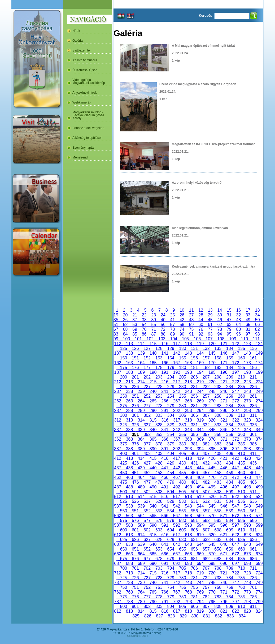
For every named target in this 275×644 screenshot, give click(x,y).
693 (188, 563)
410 (241, 454)
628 (159, 540)
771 (224, 592)
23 (154, 315)
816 (165, 611)
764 (141, 592)
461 (253, 473)
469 (200, 477)
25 (173, 315)
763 (129, 592)
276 (135, 406)
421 (224, 458)
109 (233, 339)
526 (135, 501)
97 (248, 334)
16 (239, 310)
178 (159, 368)
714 (141, 573)
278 (159, 406)
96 (239, 334)
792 (177, 602)
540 (153, 506)
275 (124, 406)
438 (129, 468)
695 (212, 563)
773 (247, 592)
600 (124, 530)
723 (247, 573)
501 (135, 492)
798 (247, 602)
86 (144, 334)
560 (241, 511)
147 (235, 353)
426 (135, 463)
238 (129, 391)
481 (194, 482)
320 (212, 420)
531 (194, 501)
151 (135, 358)
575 (124, 520)
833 (230, 616)
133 (218, 348)
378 (159, 444)
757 (206, 587)
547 (235, 506)
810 (241, 606)
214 (141, 382)
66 (257, 325)
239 (141, 391)
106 (197, 339)
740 (153, 583)
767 (177, 592)
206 (194, 377)
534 (230, 501)
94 (220, 334)
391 (165, 449)
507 (206, 492)
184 (230, 368)
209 (230, 377)
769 (200, 592)
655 (182, 549)
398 (247, 449)
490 (153, 487)
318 (188, 420)
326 (135, 425)
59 (191, 325)
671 (224, 554)
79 (229, 329)
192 (177, 372)
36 (125, 320)
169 (200, 363)
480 (182, 482)
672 (235, 554)
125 (124, 348)
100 (126, 339)
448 (247, 468)
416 (165, 458)
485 (241, 482)
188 (129, 372)
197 (235, 372)
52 (125, 325)
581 (194, 520)
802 (147, 606)
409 (230, 454)
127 (147, 348)
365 (153, 439)
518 (188, 497)
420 (212, 458)
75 (191, 329)
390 (153, 449)
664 (141, 554)
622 (235, 535)
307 (206, 415)
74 (182, 329)
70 (144, 329)
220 (212, 382)
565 (153, 516)
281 (194, 406)
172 (235, 363)
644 (200, 544)
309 (230, 415)
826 (148, 616)
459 (230, 473)
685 (241, 559)
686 (253, 559)
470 (212, 477)
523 (247, 497)
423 (247, 458)
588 (129, 525)
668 (188, 554)
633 (218, 540)
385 (241, 444)
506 (194, 492)
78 (220, 329)
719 (200, 573)
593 (188, 525)
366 (165, 439)
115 (153, 344)
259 (230, 396)
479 (171, 482)
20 (125, 315)
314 (141, 420)
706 (194, 568)
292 (177, 411)
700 (124, 568)
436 (253, 463)
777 (147, 597)
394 (200, 449)
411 (253, 454)
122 (235, 344)
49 (248, 320)
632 (206, 540)
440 (153, 468)
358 (218, 434)
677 (147, 559)
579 (171, 520)
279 (171, 406)
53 (135, 325)
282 (206, 406)
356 (194, 434)
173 (247, 363)
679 (171, 559)
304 (171, 415)
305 (182, 415)
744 (200, 583)
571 (224, 516)
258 (218, 396)
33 (248, 315)
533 (218, 501)
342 (177, 430)
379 (171, 444)
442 (177, 468)
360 (241, 434)
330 (182, 425)
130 (182, 348)
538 (129, 506)
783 (218, 597)
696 (224, 563)
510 (241, 492)
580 (182, 520)
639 (141, 544)
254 (171, 396)
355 (182, 434)
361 (253, 434)
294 (200, 411)
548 (247, 506)
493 (188, 487)
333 (218, 425)
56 (163, 325)
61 (210, 325)
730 (182, 578)
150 (124, 358)
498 (247, 487)
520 (212, 497)
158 (218, 358)
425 (124, 463)
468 (188, 477)
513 (129, 497)
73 (173, 329)
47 (229, 320)
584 (230, 520)
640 (153, 544)
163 (129, 363)
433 (218, 463)
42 (182, 320)
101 (138, 339)
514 (141, 497)
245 (212, 391)
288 (129, 411)
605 (182, 530)
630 (182, 540)
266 (165, 401)
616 (165, 535)
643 (188, 544)
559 (230, 511)
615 (153, 535)
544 (200, 506)
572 (235, 516)
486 (253, 482)
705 (182, 568)
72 (163, 329)
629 (171, 540)
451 (135, 473)
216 (165, 382)
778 (159, 597)
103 (162, 339)
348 (247, 430)
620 (212, 535)
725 (124, 578)
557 (206, 511)
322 (235, 420)
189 (141, 372)
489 (141, 487)
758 (218, 587)
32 (239, 315)
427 (147, 463)
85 (135, 334)
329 (171, 425)
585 (241, 520)
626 (135, 540)
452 (147, 473)
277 (147, 406)
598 (247, 525)
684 (230, 559)
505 (182, 492)
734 (230, 578)
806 (194, 606)
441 (165, 468)
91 (191, 334)
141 (165, 353)
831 (207, 616)
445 (212, 468)
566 (165, 516)
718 (188, 573)
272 (235, 401)
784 (230, 597)
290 (153, 411)
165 (153, 363)
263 (129, 401)
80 (239, 329)
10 (182, 310)
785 (241, 597)
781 (194, 597)
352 (147, 434)
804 (171, 606)
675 (124, 559)
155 (182, 358)
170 (212, 363)
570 (212, 516)
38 (144, 320)
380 (182, 444)
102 (150, 339)
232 (206, 387)
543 (188, 506)
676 (135, 559)
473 (247, 477)
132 (206, 348)
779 (171, 597)
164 (141, 363)
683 (218, 559)
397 (235, 449)
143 (188, 353)
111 (256, 339)
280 (182, 406)
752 (147, 587)
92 (201, 334)
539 (141, 506)
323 (247, 420)
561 (253, 511)
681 (194, 559)
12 (201, 310)
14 (220, 310)
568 (188, 516)
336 (253, 425)
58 (182, 325)
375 (124, 444)
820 (212, 611)
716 (165, 573)
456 (194, 473)
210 (241, 377)
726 (135, 578)
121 (224, 344)
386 (253, 444)
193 (188, 372)
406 (194, 454)
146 (224, 353)
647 (235, 544)
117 (177, 344)
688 (129, 563)
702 (147, 568)
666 (165, 554)
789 (141, 602)
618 (188, 535)
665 (153, 554)
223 (247, 382)
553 (159, 511)
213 (129, 382)
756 (194, 587)
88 (163, 334)
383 (218, 444)
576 (135, 520)
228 (159, 387)
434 (230, 463)
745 (212, 583)
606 (194, 530)
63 (229, 325)
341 (165, 430)
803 (159, 606)
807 (206, 606)
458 (218, 473)
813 (129, 611)
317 (177, 420)
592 (177, 525)
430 (182, 463)
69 (135, 329)
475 (124, 482)
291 (165, 411)
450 (124, 473)
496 (224, 487)
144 (200, 353)
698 (247, 563)
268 (188, 401)
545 (212, 506)
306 (194, 415)
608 (218, 530)
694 (200, 563)
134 (230, 348)
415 (153, 458)
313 (129, 420)
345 (212, 430)
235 (241, 387)
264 (141, 401)
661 (253, 549)
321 (224, 420)
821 (224, 611)
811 (253, 606)
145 (212, 353)
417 (177, 458)
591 (165, 525)
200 (124, 377)
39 (154, 320)
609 (230, 530)
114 (141, 344)
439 (141, 468)
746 (224, 583)
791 (165, 602)
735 (241, 578)
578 (159, 520)
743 (188, 583)
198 (247, 372)
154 (171, 358)
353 (159, 434)
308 (218, 415)
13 (210, 310)
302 (147, 415)
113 (129, 344)
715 (153, 573)
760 (241, 587)
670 (212, 554)
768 (188, 592)
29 (210, 315)
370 (212, 439)
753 (159, 587)
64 (239, 325)
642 (177, 544)
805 (182, 606)
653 (159, 549)
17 (248, 310)
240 (153, 391)
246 (224, 391)
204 (171, 377)
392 (177, 449)
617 (177, 535)
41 (173, 320)
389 (141, 449)
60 (201, 325)
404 (171, 454)
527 (147, 501)
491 (165, 487)
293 (188, 411)
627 (147, 540)
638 (129, 544)
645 (212, 544)
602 (147, 530)
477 (147, 482)
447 (235, 468)
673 (247, 554)
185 (241, 368)
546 (224, 506)
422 (235, 458)
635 (241, 540)
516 (165, 497)
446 (224, 468)
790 (153, 602)
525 (124, 501)
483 (218, 482)
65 (248, 325)
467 (177, 477)
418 (188, 458)
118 (188, 344)
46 (220, 320)
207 (206, 377)
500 (124, 492)
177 (147, 368)
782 (206, 597)
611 (253, 530)
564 (141, 516)
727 (147, 578)
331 (194, 425)
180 (182, 368)
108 (221, 339)
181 (194, 368)
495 (212, 487)
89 (173, 334)
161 (253, 358)
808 (218, 606)
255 (182, 396)
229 (171, 387)
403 (159, 454)
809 (230, 606)
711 (253, 568)
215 (153, 382)
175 (124, 368)
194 (200, 372)
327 (147, 425)
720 (212, 573)
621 (224, 535)
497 (235, 487)
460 (241, 473)
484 (230, 482)
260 (241, 396)
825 (136, 616)
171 (224, 363)
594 (200, 525)
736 (253, 578)
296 (224, 411)
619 (200, 535)
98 (257, 334)
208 (218, 377)
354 (171, 434)
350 (124, 434)
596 (224, 525)
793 (188, 602)
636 (253, 540)
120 (212, 344)
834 (242, 616)
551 (135, 511)
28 (201, 315)
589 (141, 525)
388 (129, 449)
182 (206, 368)
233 (218, 387)
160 (241, 358)
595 (212, 525)
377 (147, 444)
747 (235, 583)
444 (200, 468)
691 (165, 563)
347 (235, 430)
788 (129, 602)
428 (159, 463)
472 (235, 477)
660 (241, 549)
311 (253, 415)
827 (159, 616)
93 (210, 334)
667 (177, 554)
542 (177, 506)
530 (182, 501)
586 (253, 520)
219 (200, 382)
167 (177, 363)
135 (241, 348)
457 (206, 473)
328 (159, 425)
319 (200, 420)
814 (141, 611)
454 (171, 473)
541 (165, 506)
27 (191, 315)
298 (247, 411)
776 (135, 597)
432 (206, 463)
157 (206, 358)
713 (129, 573)
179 (171, 368)
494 (200, 487)
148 (247, 353)
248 (247, 391)
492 (177, 487)
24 (163, 315)
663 (129, 554)
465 (153, 477)
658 (218, 549)
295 (212, 411)
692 (177, 563)
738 (129, 583)
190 (153, 372)
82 (257, 329)
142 (177, 353)
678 (159, 559)
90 (182, 334)
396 (224, 449)
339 (141, 430)
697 (235, 563)
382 (206, 444)
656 (194, 549)
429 (171, 463)
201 (135, 377)
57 (173, 325)
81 (248, 329)
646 (224, 544)
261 (253, 396)
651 (135, 549)
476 (135, 482)
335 (241, 425)
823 (247, 611)
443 (188, 468)
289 (141, 411)
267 (177, 401)
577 (147, 520)
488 (129, 487)
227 (147, 387)
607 (206, 530)
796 (224, 602)
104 (174, 339)
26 (182, 315)
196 (224, 372)
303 (159, 415)
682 (206, 559)
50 (257, 320)
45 (210, 320)
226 (135, 387)
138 (129, 353)
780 (182, 597)
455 (182, 473)
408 (218, 454)
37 (135, 320)
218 (188, 382)
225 (124, 387)
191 (165, 372)
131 (194, 348)
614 (141, 535)
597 (235, 525)
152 (147, 358)
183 (218, 368)
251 (135, 396)
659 (230, 549)
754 (171, 587)
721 (224, 573)
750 (124, 587)
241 (165, 391)
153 (159, 358)
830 (195, 616)
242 (177, 391)
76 (201, 329)
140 (153, 353)
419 (200, 458)
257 (206, 396)
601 (135, 530)
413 (129, 458)
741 (165, 583)
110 (245, 339)
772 (235, 592)
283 (218, 406)
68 (125, 329)
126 (135, 348)
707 (206, 568)
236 (253, 387)
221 (224, 382)
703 (159, 568)
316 (165, 420)
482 (206, 482)
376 (135, 444)
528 (159, 501)
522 (235, 497)
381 (194, 444)
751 (135, 587)
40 (163, 320)
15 (229, 310)
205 (182, 377)
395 (212, 449)
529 (171, 501)
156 (194, 358)
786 (253, 597)
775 (124, 597)
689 (141, 563)
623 (247, 535)
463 (129, 477)
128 (159, 348)
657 (206, 549)
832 (219, 616)
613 (129, 535)
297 (235, 411)
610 (241, 530)
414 (141, 458)
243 (188, 391)
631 (194, 540)
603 (159, 530)
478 (159, 482)
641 (165, 544)
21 (135, 315)
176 (135, 368)
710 (241, 568)
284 (230, 406)
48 (239, 320)
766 (165, 592)
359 (230, 434)
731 (194, 578)
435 (241, 463)
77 (210, 329)
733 (218, 578)
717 (177, 573)
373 (247, 439)
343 (188, 430)
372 (235, 439)
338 (129, 430)
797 (235, 602)
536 (253, 501)
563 (129, 516)
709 (230, 568)
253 (159, 396)
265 (153, 401)
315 (153, 420)
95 (229, 334)
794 (200, 602)
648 (247, 544)
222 (235, 382)
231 (194, 387)
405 (182, 454)
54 (144, 325)
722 (235, 573)
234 (230, 387)
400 (124, 454)
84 (125, 334)
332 (206, 425)
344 (200, 430)
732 (206, 578)
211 (253, 377)
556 (194, 511)
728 (159, 578)
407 (206, 454)
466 (165, 477)
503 (159, 492)
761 (253, 587)
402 (147, 454)
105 (185, 339)
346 (224, 430)
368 (188, 439)
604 (171, 530)
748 (247, 583)
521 (224, 497)
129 (171, 348)
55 (154, 325)
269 (200, 401)
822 (235, 611)
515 (153, 497)
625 (124, 540)
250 (124, 396)
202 (147, 377)
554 (171, 511)
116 (165, 344)
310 (241, 415)
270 (212, 401)
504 (171, 492)
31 (229, 315)
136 (253, 348)
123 (247, 344)
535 (241, 501)
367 (177, 439)
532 (206, 501)
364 (141, 439)
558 (218, 511)
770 (212, 592)
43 (191, 320)
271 (224, 401)
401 (135, 454)
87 (154, 334)
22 (144, 315)
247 (235, 391)
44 (201, 320)
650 (124, 549)
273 (247, 401)
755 (182, 587)
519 (200, 497)
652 (147, 549)
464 (141, 477)
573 (247, 516)
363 (129, 439)
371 (224, 439)
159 (230, 358)
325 (124, 425)
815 (153, 611)
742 (177, 583)
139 (141, 353)
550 (124, 511)
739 (141, 583)
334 (230, 425)
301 (135, 415)
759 (230, 587)
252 (147, 396)
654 (171, 549)
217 (177, 382)
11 (191, 310)
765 (153, 592)
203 (159, 377)
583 (218, 520)
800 (124, 606)
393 (188, 449)
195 (212, 372)
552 (147, 511)
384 (230, 444)
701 (135, 568)
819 (200, 611)
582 (206, 520)
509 (230, 492)
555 (182, 511)
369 (200, 439)
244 (200, 391)
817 (177, 611)
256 (194, 396)
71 (154, 329)
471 (224, 477)
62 (220, 325)
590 (153, 525)
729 (171, 578)
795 (212, 602)
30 (220, 315)
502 (147, 492)
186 (253, 368)
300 (124, 415)
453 (159, 473)
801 (135, 606)
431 (194, 463)
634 (230, 540)
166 (165, 363)
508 (218, 492)
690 (153, 563)
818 (188, 611)
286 (253, 406)
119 (200, 344)
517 (177, 497)
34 (257, 315)
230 (182, 387)
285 (241, 406)
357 (206, 434)
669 (200, 554)
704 (171, 568)
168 (188, 363)
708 (218, 568)
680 (182, 559)
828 (171, 616)
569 (200, 516)
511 (253, 492)
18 (257, 310)
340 (153, 430)
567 (177, 516)
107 (209, 339)
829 (183, 616)
